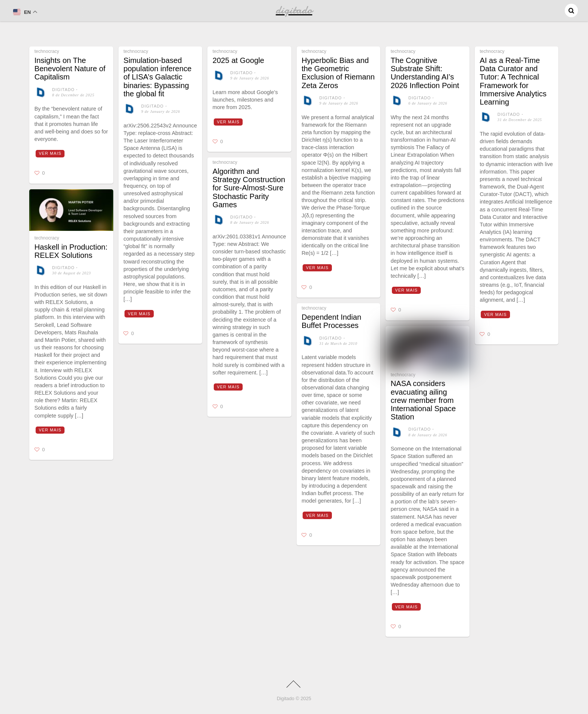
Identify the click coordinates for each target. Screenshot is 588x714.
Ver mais (50, 153)
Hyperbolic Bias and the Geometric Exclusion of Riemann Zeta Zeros (338, 73)
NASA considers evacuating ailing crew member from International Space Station (423, 400)
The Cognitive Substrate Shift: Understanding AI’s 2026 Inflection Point (425, 73)
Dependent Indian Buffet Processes (331, 321)
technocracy (47, 51)
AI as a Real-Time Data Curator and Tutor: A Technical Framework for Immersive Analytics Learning (513, 81)
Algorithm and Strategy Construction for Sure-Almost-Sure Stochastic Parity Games (249, 188)
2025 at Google (238, 60)
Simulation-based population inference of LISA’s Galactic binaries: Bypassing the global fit (157, 77)
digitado (63, 90)
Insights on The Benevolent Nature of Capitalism (70, 69)
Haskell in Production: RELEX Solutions (71, 251)
